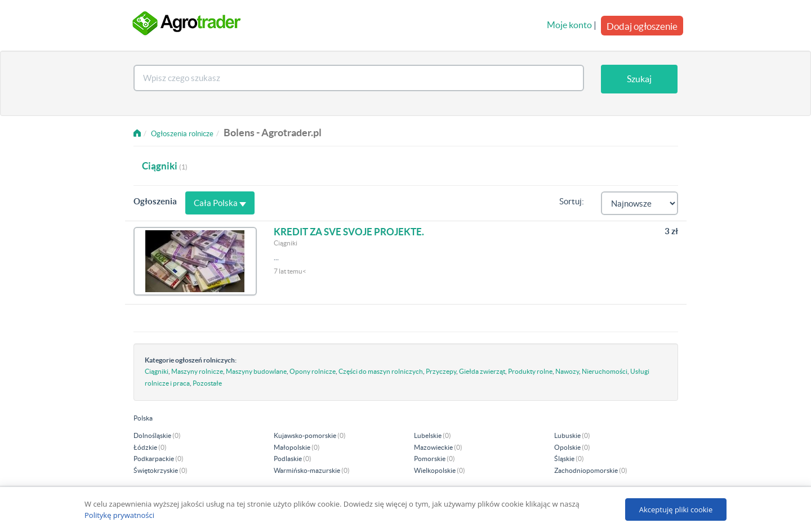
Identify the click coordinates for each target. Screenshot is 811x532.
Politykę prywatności (119, 515)
